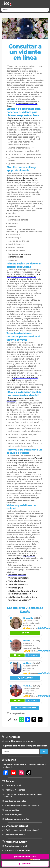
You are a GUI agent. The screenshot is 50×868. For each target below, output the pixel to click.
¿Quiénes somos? (13, 785)
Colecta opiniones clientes (17, 819)
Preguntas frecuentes (15, 790)
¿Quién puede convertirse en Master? (22, 830)
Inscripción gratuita (25, 857)
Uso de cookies (12, 810)
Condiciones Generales (15, 801)
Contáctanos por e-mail (16, 846)
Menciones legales (13, 814)
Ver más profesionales (25, 708)
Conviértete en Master (15, 835)
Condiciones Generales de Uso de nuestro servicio (24, 795)
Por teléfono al (17, 851)
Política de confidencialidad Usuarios (22, 805)
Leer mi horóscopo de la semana (20, 741)
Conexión (25, 864)
